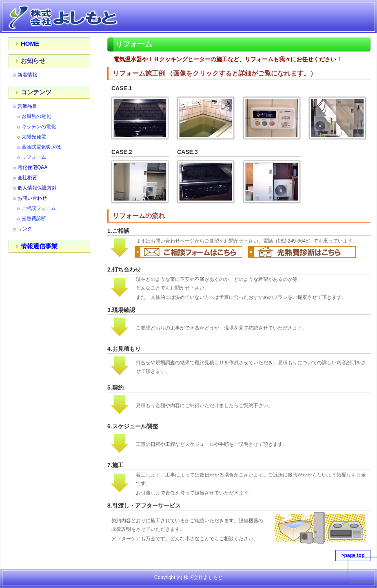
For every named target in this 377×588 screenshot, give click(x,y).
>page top (353, 555)
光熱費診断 (34, 218)
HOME (30, 43)
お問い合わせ (32, 198)
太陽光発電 (34, 137)
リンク (25, 229)
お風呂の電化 (36, 116)
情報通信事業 (39, 246)
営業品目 (27, 106)
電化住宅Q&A (32, 167)
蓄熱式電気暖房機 (41, 147)
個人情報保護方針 (37, 188)
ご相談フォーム (39, 208)
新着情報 (27, 75)
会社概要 (27, 178)
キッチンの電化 (39, 127)
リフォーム (34, 157)
